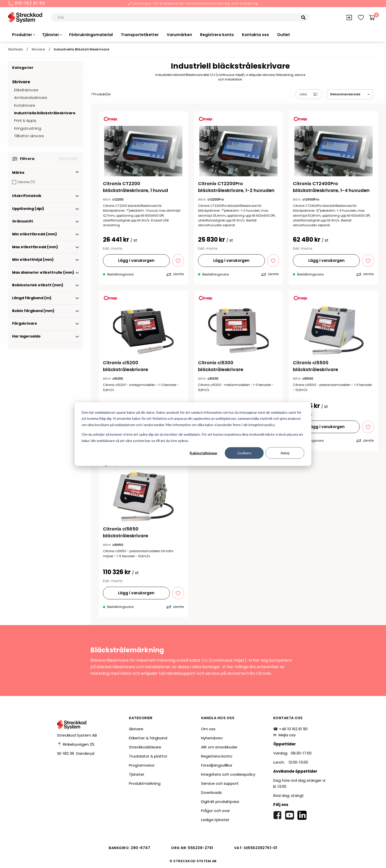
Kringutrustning (28, 128)
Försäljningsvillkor (217, 765)
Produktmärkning (145, 783)
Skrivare (38, 49)
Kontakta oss (255, 35)
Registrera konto (217, 35)
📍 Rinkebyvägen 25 (76, 744)
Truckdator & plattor (148, 756)
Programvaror (142, 765)
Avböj (285, 453)
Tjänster (51, 35)
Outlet (283, 35)
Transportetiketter (140, 35)
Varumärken (179, 35)
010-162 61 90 (27, 4)
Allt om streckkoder (219, 747)
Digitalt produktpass (220, 802)
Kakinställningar (204, 453)
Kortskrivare (25, 105)
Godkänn (244, 453)
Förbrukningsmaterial (91, 35)
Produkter (22, 35)
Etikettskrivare (26, 90)
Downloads (211, 792)
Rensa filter (69, 159)
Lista (309, 94)
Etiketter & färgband (148, 738)
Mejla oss (287, 735)
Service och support (220, 783)
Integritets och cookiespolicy (228, 774)
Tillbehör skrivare (29, 136)
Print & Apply (25, 121)
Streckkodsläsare (145, 747)
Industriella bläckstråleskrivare (45, 113)
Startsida (15, 49)
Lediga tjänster (215, 820)
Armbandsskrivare (31, 98)
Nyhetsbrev (212, 738)
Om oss (208, 729)
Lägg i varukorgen (136, 260)
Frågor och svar (215, 811)
